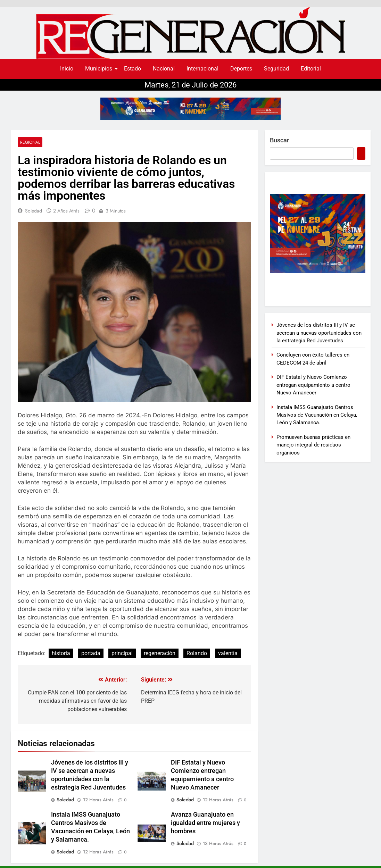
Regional (30, 142)
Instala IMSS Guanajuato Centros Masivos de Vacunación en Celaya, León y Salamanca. (317, 415)
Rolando (197, 653)
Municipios (100, 69)
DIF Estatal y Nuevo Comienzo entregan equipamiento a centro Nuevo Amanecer (313, 385)
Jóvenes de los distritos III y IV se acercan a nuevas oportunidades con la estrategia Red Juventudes (319, 333)
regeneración (160, 653)
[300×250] (318, 271)
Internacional (202, 69)
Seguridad (276, 69)
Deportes (241, 69)
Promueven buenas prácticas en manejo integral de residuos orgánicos (313, 445)
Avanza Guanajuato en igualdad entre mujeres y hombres (205, 823)
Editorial (311, 69)
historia (61, 653)
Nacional (164, 69)
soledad (34, 211)
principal (122, 653)
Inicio (67, 69)
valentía (228, 653)
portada (91, 653)
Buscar (279, 140)
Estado (132, 69)
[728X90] (190, 109)
